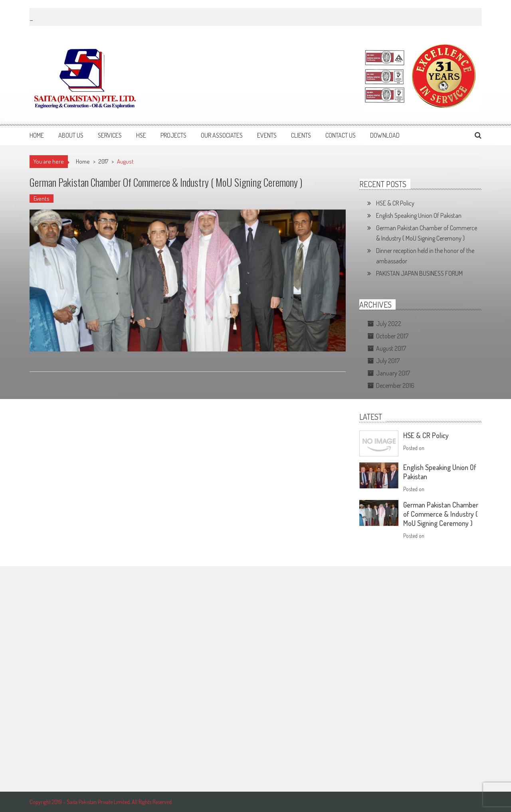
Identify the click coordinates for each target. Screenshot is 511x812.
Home (37, 135)
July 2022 (389, 324)
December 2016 (395, 385)
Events (267, 135)
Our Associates (222, 135)
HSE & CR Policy (395, 203)
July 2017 (388, 361)
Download (385, 135)
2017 (103, 161)
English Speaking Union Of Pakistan (419, 215)
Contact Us (341, 135)
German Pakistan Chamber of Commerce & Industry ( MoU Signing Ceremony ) (166, 182)
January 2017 (393, 373)
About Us (71, 135)
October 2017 (392, 336)
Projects (173, 135)
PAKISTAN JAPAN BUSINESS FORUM (419, 273)
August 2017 (391, 348)
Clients (301, 135)
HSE (141, 135)
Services (110, 135)
